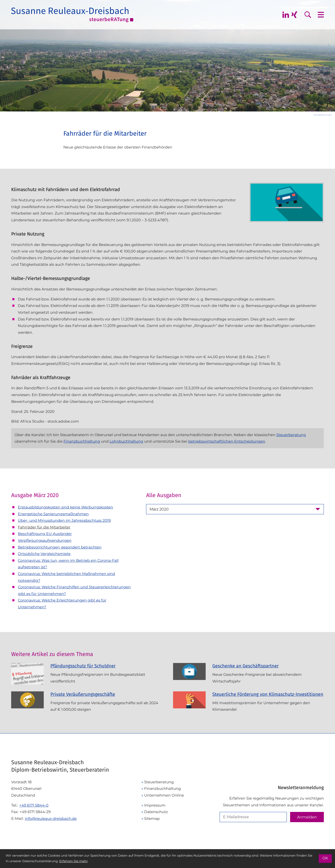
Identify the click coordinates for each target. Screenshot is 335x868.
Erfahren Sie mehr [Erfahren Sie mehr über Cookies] (74, 861)
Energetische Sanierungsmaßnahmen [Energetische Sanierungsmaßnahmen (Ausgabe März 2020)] (53, 514)
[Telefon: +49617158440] (34, 806)
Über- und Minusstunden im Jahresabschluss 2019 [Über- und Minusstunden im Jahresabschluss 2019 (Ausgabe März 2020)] (64, 520)
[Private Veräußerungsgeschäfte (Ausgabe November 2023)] (87, 704)
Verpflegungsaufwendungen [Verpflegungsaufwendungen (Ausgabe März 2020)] (45, 540)
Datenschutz (156, 812)
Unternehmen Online (164, 795)
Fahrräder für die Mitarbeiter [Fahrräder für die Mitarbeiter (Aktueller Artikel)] (44, 527)
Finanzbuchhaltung (82, 441)
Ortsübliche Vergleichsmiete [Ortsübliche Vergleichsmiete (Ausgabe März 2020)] (44, 554)
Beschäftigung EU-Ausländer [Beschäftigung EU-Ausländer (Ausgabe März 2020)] (45, 534)
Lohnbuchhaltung (126, 441)
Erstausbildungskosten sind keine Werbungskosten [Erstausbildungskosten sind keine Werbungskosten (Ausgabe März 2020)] (65, 507)
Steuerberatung (291, 435)
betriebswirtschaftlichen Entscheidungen (227, 441)
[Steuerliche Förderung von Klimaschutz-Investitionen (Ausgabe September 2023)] (248, 704)
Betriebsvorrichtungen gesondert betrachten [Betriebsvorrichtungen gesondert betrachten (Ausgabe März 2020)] (60, 547)
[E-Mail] (253, 817)
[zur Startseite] (72, 15)
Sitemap (152, 819)
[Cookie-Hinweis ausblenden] (325, 859)
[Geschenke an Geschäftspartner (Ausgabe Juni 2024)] (248, 675)
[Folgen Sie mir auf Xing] (294, 15)
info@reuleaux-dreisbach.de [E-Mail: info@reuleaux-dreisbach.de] (51, 819)
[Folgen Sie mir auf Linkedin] (286, 15)
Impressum (155, 805)
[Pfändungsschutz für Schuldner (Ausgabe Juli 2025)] (87, 675)
